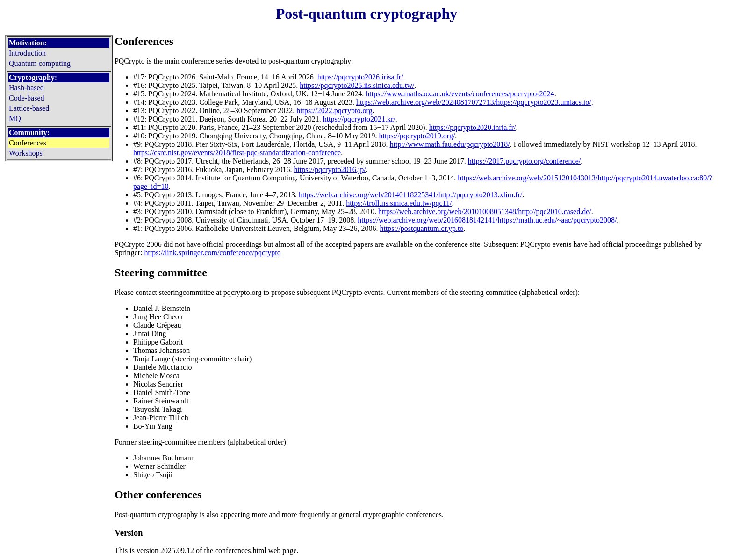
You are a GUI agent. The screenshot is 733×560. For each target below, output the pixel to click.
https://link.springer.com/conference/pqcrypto (212, 253)
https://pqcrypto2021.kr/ (359, 119)
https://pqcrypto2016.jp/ (330, 169)
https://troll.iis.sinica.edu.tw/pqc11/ (399, 203)
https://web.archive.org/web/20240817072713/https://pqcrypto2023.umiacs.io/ (474, 102)
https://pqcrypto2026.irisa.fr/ (360, 77)
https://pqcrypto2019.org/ (417, 136)
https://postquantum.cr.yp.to (421, 228)
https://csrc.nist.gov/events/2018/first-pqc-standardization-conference (237, 153)
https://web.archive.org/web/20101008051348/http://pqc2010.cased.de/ (485, 212)
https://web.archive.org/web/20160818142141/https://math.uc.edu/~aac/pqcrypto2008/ (487, 220)
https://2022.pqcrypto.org (334, 111)
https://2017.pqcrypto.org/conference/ (524, 161)
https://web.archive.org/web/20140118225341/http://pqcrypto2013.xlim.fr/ (410, 195)
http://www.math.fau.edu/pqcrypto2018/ (450, 144)
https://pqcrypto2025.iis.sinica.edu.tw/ (357, 85)
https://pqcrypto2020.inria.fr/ (473, 127)
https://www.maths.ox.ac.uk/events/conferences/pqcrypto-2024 (460, 94)
